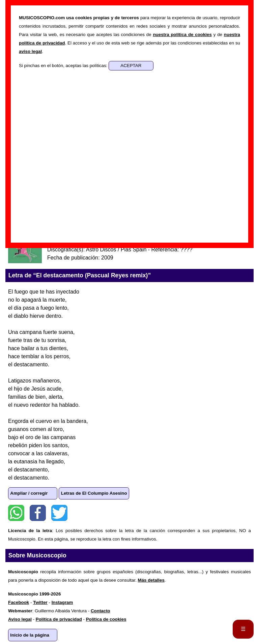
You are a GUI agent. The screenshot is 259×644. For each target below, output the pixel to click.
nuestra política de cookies (182, 35)
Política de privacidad (59, 619)
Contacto (100, 611)
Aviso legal (20, 619)
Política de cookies (106, 619)
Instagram (62, 602)
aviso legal (30, 51)
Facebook (38, 513)
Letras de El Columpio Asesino (94, 493)
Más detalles (151, 580)
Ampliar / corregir (29, 493)
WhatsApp (16, 513)
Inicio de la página (30, 635)
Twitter (59, 513)
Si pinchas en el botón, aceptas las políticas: (64, 66)
